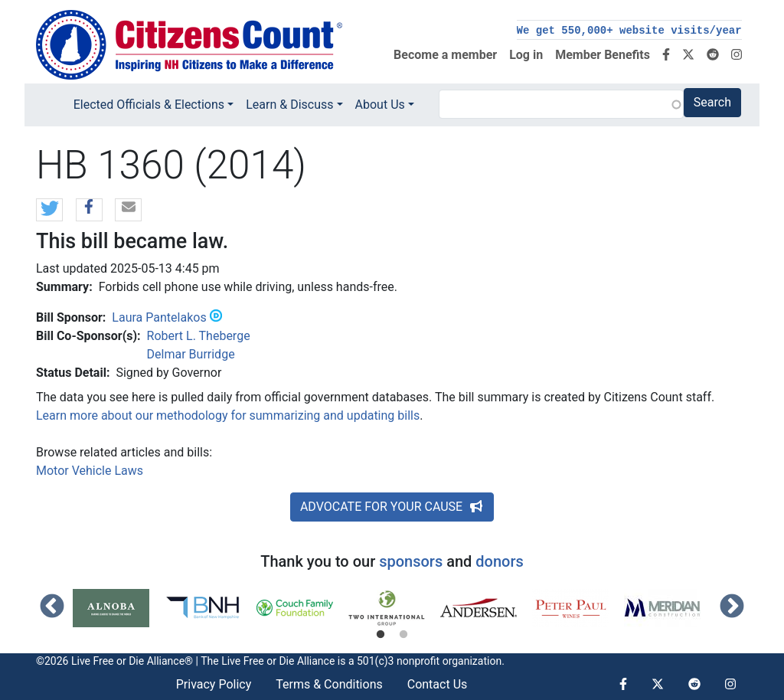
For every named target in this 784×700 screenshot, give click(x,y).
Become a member (445, 55)
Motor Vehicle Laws (90, 471)
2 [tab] (403, 635)
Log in (526, 55)
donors (499, 561)
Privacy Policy (214, 684)
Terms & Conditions (329, 684)
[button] (49, 211)
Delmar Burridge (191, 354)
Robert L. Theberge (199, 336)
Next (732, 607)
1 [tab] (381, 635)
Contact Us (438, 684)
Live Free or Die (258, 661)
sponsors (411, 561)
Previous (52, 607)
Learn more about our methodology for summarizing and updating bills (228, 415)
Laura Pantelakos (159, 317)
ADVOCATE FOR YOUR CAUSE (392, 507)
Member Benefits (603, 55)
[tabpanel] (119, 608)
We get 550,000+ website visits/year (629, 31)
